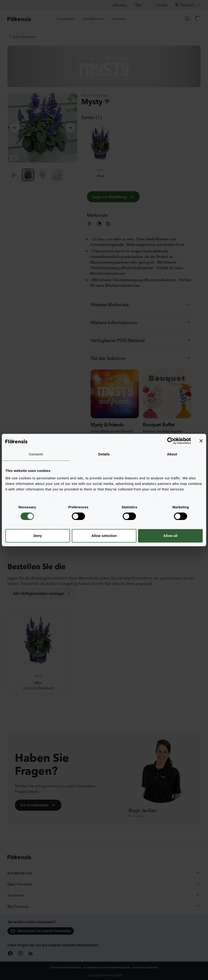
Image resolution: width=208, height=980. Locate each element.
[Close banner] (201, 441)
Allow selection (104, 536)
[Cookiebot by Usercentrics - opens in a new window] (171, 441)
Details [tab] (104, 454)
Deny (38, 536)
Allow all (170, 536)
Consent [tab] (36, 454)
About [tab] (172, 454)
